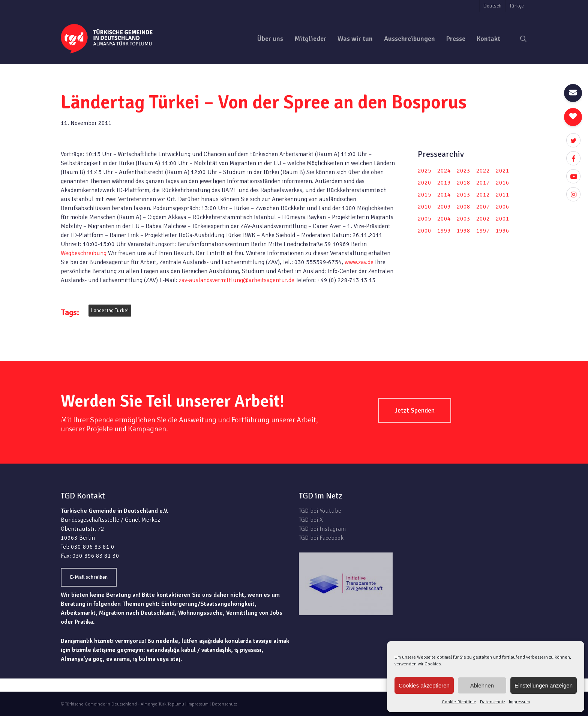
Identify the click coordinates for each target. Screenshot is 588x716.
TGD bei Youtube (320, 511)
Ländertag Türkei (110, 310)
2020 (424, 183)
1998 (463, 231)
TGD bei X (311, 520)
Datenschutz (493, 702)
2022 (483, 171)
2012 (483, 195)
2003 (463, 219)
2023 (463, 171)
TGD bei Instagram (322, 529)
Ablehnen (482, 685)
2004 (444, 219)
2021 (502, 171)
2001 (502, 219)
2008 (463, 207)
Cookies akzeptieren (424, 685)
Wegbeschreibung (84, 253)
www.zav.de (359, 262)
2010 (424, 207)
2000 (424, 231)
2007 (483, 207)
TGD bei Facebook (321, 538)
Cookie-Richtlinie (459, 702)
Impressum (519, 702)
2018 (463, 183)
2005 (424, 219)
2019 (444, 183)
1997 (483, 231)
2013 (463, 195)
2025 (424, 171)
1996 (502, 231)
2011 (502, 195)
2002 (483, 219)
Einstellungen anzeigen (544, 685)
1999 (444, 231)
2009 (444, 207)
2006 (502, 207)
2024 (444, 171)
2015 (424, 195)
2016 (502, 183)
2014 (444, 195)
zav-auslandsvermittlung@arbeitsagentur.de (237, 280)
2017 (483, 183)
